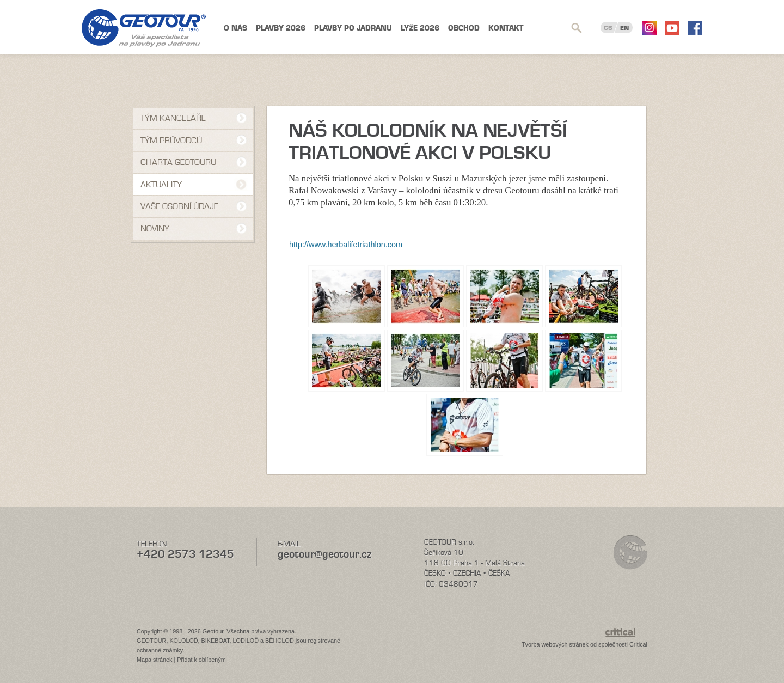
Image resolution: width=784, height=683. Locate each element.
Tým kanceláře (173, 118)
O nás (235, 28)
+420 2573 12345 (185, 554)
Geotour (144, 28)
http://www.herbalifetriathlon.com (346, 245)
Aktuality (161, 185)
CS (608, 28)
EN (624, 28)
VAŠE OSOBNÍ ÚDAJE (179, 206)
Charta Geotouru (178, 162)
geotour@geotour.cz (324, 554)
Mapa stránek (154, 660)
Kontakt (506, 28)
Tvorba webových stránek (555, 644)
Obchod (464, 28)
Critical (638, 644)
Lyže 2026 (420, 28)
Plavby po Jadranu (353, 28)
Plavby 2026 (281, 28)
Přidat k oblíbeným (201, 660)
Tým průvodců (171, 141)
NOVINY (155, 229)
